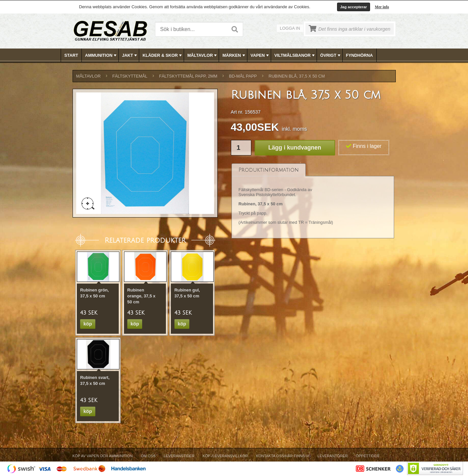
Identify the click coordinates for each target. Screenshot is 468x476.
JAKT (130, 55)
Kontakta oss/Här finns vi (283, 456)
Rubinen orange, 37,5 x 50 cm (141, 296)
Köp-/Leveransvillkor (225, 456)
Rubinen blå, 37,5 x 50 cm (297, 76)
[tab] (269, 170)
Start (71, 55)
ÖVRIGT (331, 55)
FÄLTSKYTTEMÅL (130, 76)
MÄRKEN (234, 55)
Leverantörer (333, 456)
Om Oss (148, 456)
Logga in (290, 28)
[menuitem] (71, 55)
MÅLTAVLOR (203, 55)
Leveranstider (179, 456)
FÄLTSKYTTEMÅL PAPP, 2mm (188, 76)
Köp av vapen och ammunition (103, 456)
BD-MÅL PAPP (243, 76)
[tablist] (313, 201)
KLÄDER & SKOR (163, 55)
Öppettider (368, 456)
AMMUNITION (101, 55)
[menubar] (234, 55)
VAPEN (260, 55)
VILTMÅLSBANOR (295, 55)
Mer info (382, 7)
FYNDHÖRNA (359, 55)
